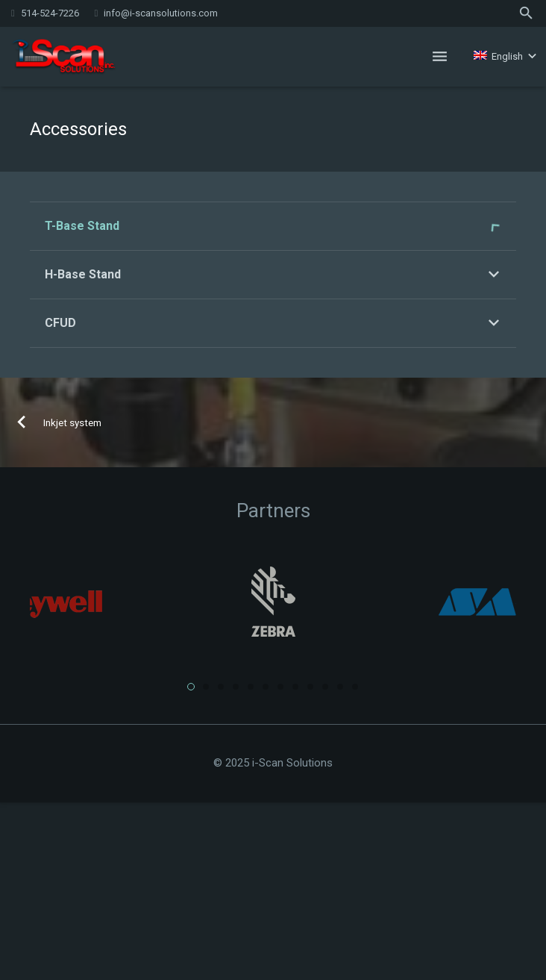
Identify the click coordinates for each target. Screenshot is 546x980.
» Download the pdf (232, 443)
